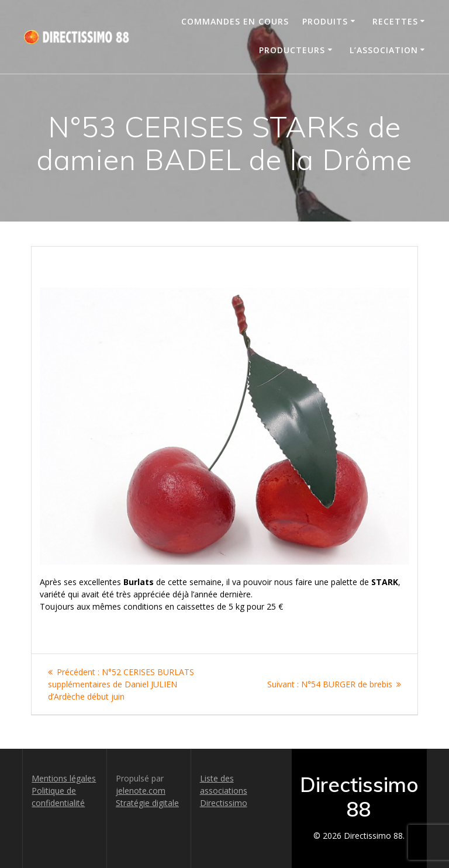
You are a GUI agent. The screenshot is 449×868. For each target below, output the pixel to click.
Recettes (395, 21)
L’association (384, 50)
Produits (325, 21)
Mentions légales (64, 778)
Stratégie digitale (147, 803)
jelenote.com (141, 791)
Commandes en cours (235, 21)
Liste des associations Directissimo (224, 791)
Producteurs (292, 50)
